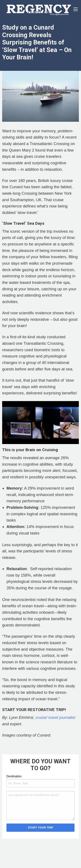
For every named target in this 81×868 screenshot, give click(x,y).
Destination (14, 776)
